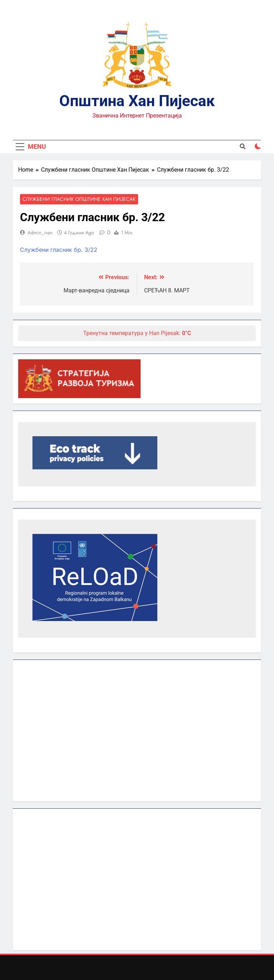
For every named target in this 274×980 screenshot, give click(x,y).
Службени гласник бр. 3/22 (59, 250)
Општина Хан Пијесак (137, 101)
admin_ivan (40, 233)
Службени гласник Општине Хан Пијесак (79, 199)
